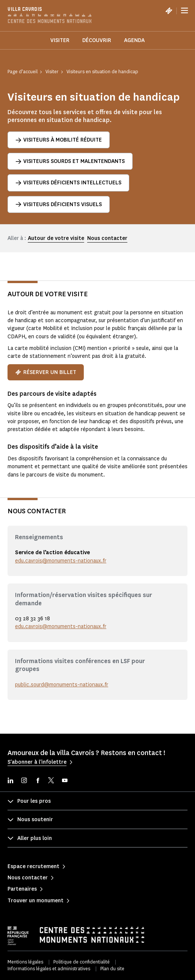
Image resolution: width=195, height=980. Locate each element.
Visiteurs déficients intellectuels (68, 183)
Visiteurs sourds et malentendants (70, 161)
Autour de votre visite (56, 238)
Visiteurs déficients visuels (59, 204)
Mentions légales (25, 962)
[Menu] (184, 11)
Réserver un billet (46, 372)
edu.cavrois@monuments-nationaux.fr (61, 561)
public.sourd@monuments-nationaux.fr (62, 685)
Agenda (134, 40)
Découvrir (97, 40)
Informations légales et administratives (49, 969)
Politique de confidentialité (82, 962)
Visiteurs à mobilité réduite (59, 140)
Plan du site (112, 969)
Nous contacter (107, 238)
